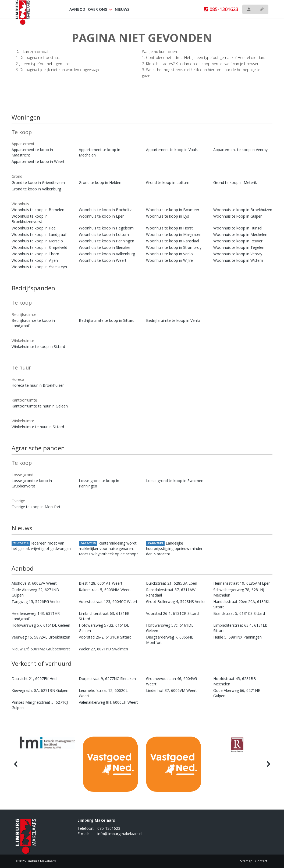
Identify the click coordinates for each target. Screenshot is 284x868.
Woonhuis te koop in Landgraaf (39, 234)
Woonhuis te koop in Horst (169, 228)
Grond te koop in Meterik (235, 182)
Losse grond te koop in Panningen (99, 483)
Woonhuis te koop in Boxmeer (173, 210)
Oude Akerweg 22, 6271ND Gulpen (35, 592)
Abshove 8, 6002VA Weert (34, 583)
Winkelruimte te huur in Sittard (38, 427)
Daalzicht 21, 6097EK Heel (34, 679)
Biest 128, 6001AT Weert (101, 583)
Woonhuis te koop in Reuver (238, 241)
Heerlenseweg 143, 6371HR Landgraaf (36, 616)
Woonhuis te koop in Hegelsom (106, 228)
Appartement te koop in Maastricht (32, 152)
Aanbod (77, 9)
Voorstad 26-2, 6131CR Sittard (105, 637)
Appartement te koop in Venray (240, 150)
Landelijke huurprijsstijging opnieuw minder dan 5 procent (174, 548)
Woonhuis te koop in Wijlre (169, 260)
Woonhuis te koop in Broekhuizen (243, 210)
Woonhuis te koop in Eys (168, 216)
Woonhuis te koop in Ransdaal (173, 241)
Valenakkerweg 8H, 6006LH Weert (108, 702)
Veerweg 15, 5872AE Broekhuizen (41, 637)
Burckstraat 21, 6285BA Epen (172, 583)
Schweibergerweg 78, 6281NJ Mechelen (239, 592)
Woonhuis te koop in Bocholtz (105, 210)
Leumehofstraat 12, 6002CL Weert (103, 693)
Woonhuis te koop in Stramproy (174, 247)
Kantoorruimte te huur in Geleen (40, 406)
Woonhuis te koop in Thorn (35, 254)
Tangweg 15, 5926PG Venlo (36, 602)
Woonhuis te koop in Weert (103, 260)
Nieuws (122, 9)
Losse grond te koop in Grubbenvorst (32, 483)
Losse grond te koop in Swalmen (175, 481)
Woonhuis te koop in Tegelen (239, 247)
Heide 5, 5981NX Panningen (237, 637)
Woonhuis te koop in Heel (34, 228)
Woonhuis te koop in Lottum (104, 234)
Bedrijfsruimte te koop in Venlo (173, 320)
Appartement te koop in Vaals (172, 150)
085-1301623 (221, 9)
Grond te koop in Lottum (168, 182)
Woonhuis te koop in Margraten (174, 234)
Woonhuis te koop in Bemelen (38, 210)
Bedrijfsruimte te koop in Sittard (107, 320)
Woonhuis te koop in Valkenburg (107, 254)
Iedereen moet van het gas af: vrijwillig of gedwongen (41, 546)
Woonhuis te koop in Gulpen (238, 216)
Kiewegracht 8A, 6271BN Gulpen (40, 690)
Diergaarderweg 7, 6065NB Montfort (170, 640)
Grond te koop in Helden (100, 182)
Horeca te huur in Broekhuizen (38, 385)
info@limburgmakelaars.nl (120, 834)
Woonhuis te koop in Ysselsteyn (39, 267)
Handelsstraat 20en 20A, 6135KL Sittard (242, 604)
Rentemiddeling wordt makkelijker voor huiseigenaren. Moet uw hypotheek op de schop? (108, 548)
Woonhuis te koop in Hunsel (238, 228)
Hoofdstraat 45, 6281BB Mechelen (235, 681)
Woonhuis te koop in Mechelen (240, 234)
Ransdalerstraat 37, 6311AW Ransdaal (171, 592)
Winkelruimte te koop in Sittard (38, 346)
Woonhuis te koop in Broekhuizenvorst (30, 219)
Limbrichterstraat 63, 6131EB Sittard (104, 616)
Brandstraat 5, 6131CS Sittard (239, 613)
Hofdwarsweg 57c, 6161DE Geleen (170, 628)
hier (211, 70)
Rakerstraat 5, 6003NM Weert (105, 590)
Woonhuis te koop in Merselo (37, 241)
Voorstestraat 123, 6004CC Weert (108, 602)
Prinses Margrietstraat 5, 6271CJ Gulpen (40, 705)
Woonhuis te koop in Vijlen (35, 260)
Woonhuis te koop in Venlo (169, 254)
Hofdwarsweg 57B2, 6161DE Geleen (104, 628)
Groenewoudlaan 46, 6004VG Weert (171, 681)
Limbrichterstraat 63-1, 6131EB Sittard (240, 628)
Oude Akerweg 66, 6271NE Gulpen (237, 693)
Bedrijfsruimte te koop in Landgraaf (33, 323)
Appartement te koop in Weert (38, 161)
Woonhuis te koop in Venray (238, 254)
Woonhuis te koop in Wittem (238, 260)
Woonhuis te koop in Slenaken (105, 247)
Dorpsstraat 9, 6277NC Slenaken (107, 679)
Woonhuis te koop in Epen (102, 216)
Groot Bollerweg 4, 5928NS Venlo (175, 602)
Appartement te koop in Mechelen (100, 152)
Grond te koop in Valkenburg (36, 189)
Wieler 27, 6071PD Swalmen (103, 649)
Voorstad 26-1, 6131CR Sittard (172, 613)
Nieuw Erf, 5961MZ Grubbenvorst (41, 649)
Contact (261, 861)
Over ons (100, 9)
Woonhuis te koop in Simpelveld (39, 247)
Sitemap (246, 861)
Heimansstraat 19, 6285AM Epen (242, 583)
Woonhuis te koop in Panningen (106, 241)
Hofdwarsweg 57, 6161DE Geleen (41, 625)
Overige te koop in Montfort (36, 507)
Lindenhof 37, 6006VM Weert (171, 690)
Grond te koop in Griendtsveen (38, 182)
